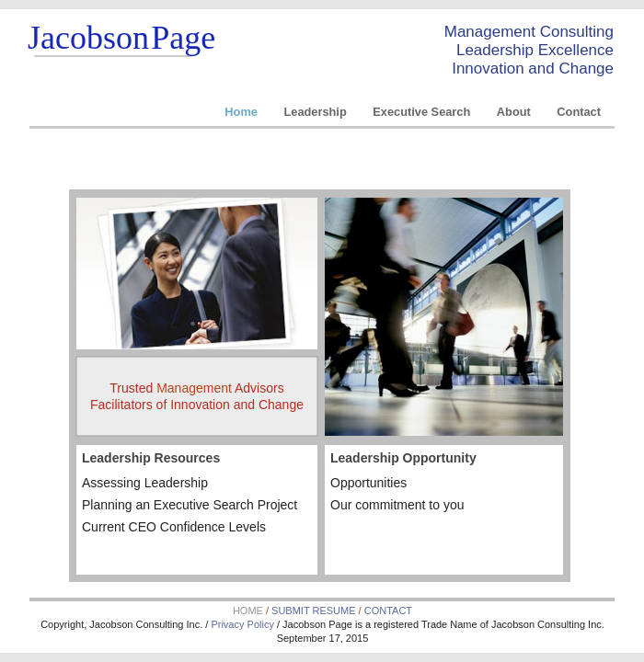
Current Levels (174, 527)
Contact (579, 112)
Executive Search (423, 112)
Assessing (145, 483)
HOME (249, 611)
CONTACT (388, 611)
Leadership (316, 112)
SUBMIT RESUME (313, 611)
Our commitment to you (397, 505)
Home (242, 112)
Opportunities (368, 483)
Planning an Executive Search (190, 505)
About (516, 112)
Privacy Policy (244, 624)
